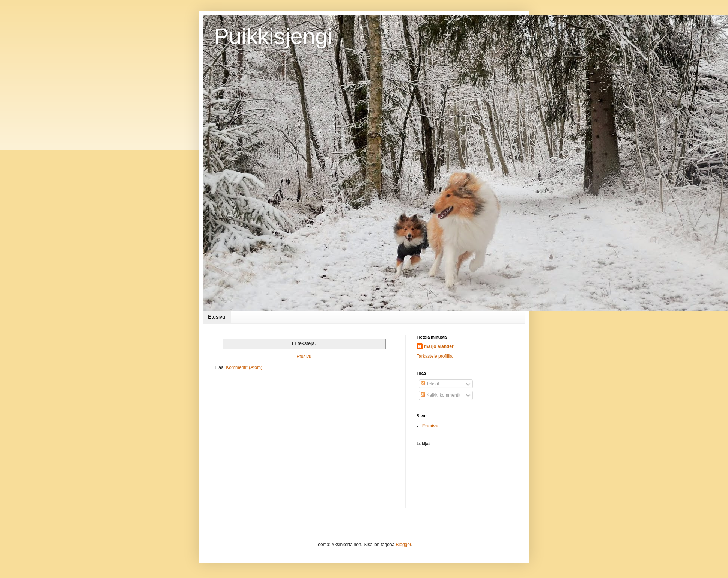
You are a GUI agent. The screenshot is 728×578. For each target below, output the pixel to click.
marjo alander (439, 346)
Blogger (404, 545)
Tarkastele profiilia (435, 356)
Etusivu (217, 317)
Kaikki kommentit (441, 395)
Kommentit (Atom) (244, 367)
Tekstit (430, 384)
